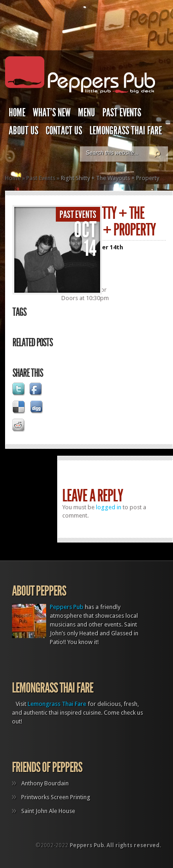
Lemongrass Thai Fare (126, 131)
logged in (109, 507)
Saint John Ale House (48, 811)
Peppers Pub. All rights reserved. (115, 845)
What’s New (52, 113)
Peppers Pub (67, 607)
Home (17, 113)
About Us (24, 131)
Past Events (122, 113)
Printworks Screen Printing (56, 797)
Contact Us (64, 131)
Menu (86, 113)
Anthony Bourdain (45, 783)
